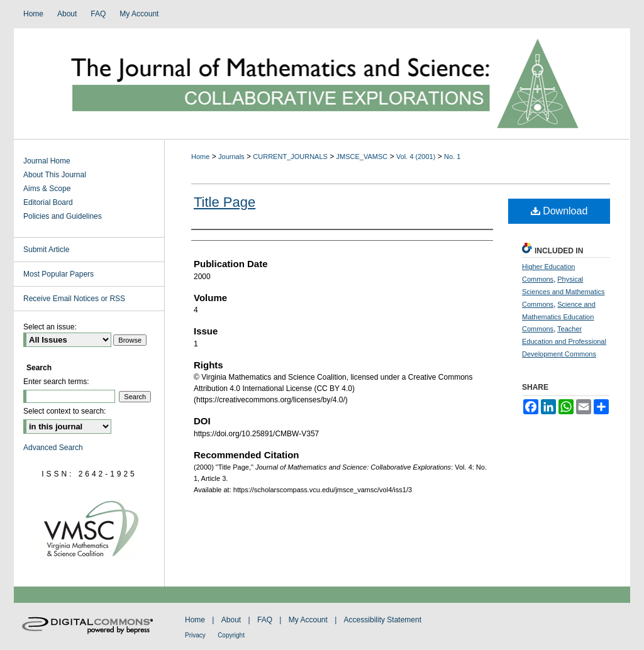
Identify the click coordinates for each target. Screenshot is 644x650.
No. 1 (452, 157)
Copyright (231, 635)
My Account (308, 620)
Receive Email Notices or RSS (74, 299)
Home (200, 157)
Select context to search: (64, 411)
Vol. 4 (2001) (416, 157)
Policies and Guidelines (63, 216)
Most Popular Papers (58, 274)
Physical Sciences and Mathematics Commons (563, 292)
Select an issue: (50, 327)
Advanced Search (53, 448)
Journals (231, 157)
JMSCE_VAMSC (362, 157)
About (231, 620)
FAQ (265, 620)
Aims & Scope (47, 189)
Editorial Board (48, 202)
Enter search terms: (56, 382)
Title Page (225, 202)
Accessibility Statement (383, 620)
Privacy (195, 635)
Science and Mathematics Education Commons (559, 317)
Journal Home (47, 161)
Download (559, 211)
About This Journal (55, 175)
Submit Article (46, 250)
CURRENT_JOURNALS (290, 157)
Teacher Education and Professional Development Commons (564, 341)
